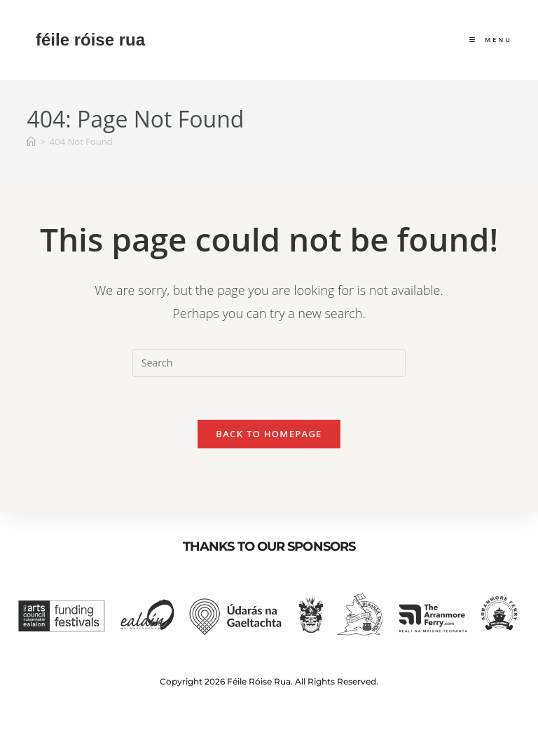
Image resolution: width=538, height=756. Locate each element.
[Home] (31, 142)
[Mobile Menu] (491, 40)
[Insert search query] (269, 363)
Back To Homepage (269, 434)
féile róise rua (90, 40)
